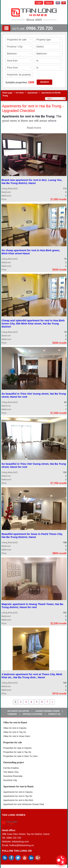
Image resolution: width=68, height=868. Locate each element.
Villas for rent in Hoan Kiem (17, 736)
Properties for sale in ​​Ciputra (17, 748)
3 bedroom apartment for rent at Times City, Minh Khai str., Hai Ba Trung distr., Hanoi (32, 676)
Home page (7, 93)
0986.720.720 (39, 28)
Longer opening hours (47, 711)
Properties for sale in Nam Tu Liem (20, 756)
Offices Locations (32, 714)
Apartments (32, 93)
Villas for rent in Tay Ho (15, 732)
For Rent (20, 93)
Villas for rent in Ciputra (15, 728)
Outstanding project (14, 762)
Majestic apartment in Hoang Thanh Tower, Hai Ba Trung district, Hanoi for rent (32, 606)
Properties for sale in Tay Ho (17, 752)
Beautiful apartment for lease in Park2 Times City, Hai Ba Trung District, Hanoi (32, 535)
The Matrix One (11, 772)
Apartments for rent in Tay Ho (18, 796)
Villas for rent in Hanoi (15, 723)
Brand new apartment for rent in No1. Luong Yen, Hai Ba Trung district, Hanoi (32, 182)
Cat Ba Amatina (11, 768)
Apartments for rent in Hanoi (18, 787)
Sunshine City (10, 780)
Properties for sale (13, 742)
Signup (49, 3)
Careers (12, 714)
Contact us (54, 714)
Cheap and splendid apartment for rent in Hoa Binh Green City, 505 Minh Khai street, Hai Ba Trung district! (33, 323)
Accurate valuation (18, 711)
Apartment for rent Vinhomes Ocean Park (24, 804)
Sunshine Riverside (13, 776)
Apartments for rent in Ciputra (18, 792)
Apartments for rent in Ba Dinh (18, 800)
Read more (34, 128)
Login (39, 3)
